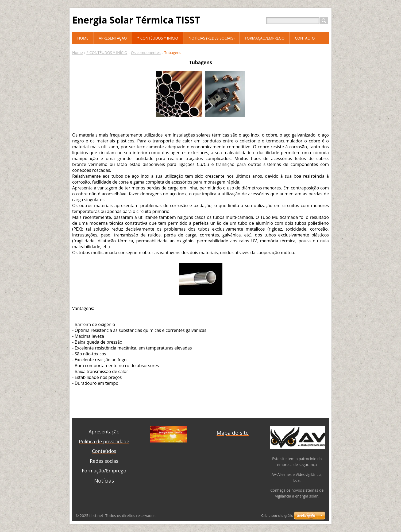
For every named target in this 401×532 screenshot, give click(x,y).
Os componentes (146, 53)
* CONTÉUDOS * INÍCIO (107, 53)
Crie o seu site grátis (277, 516)
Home (78, 53)
